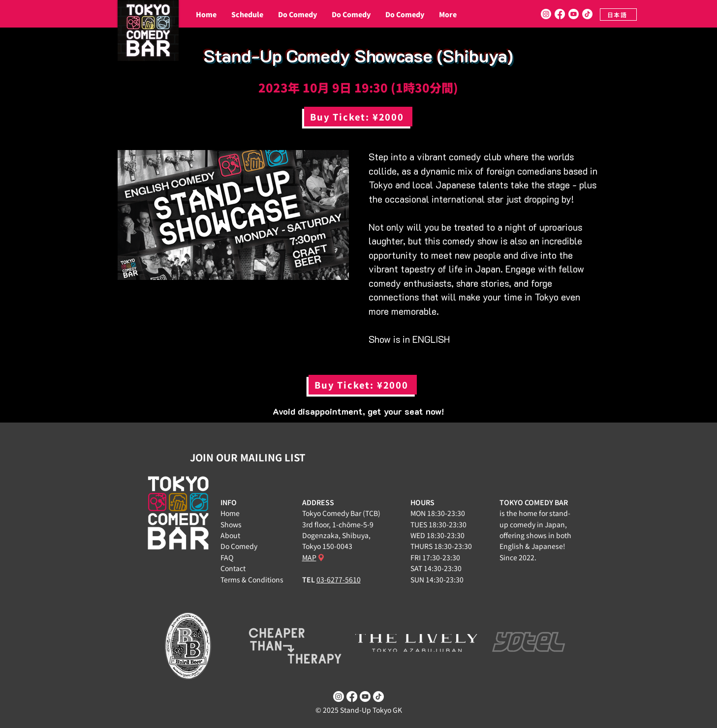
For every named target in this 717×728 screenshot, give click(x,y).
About (230, 535)
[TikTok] (587, 14)
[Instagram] (546, 14)
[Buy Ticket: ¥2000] (358, 117)
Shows (231, 524)
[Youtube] (574, 14)
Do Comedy (239, 546)
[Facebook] (560, 14)
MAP (309, 557)
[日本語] (618, 15)
